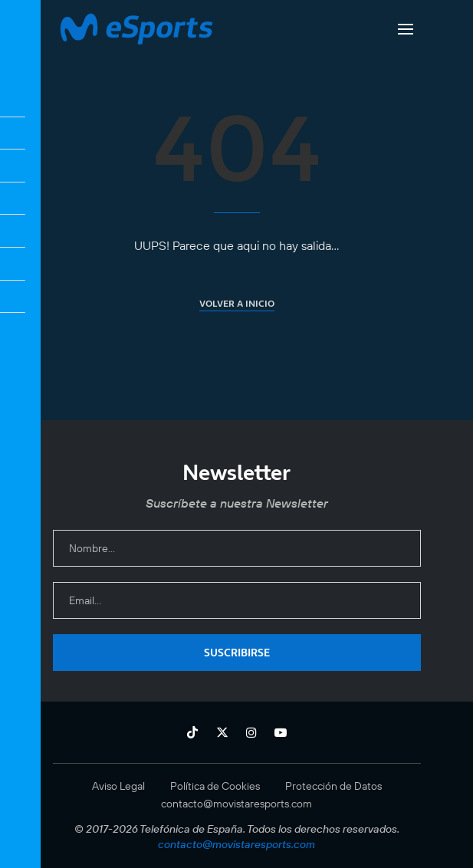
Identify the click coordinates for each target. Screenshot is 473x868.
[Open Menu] (406, 29)
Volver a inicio (237, 303)
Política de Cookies (215, 786)
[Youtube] (281, 732)
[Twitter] (222, 732)
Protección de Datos (333, 786)
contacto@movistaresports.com (236, 804)
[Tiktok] (192, 732)
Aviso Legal (118, 786)
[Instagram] (251, 732)
